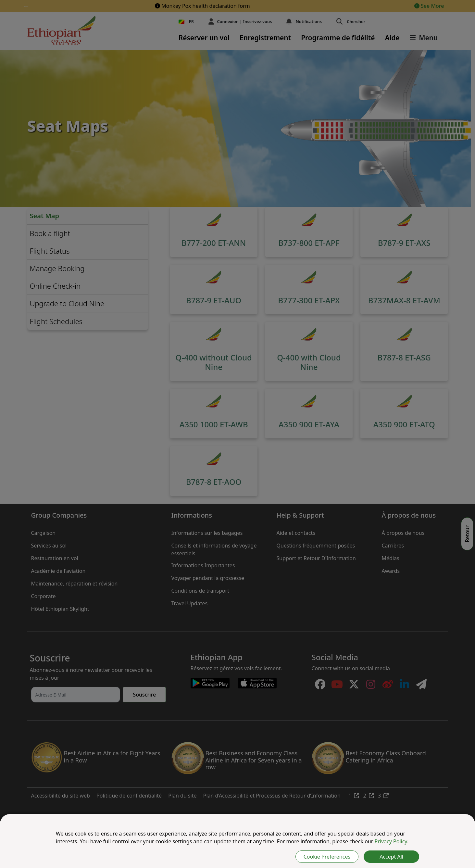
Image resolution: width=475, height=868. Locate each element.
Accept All (391, 857)
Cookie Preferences (327, 857)
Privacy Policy (391, 841)
